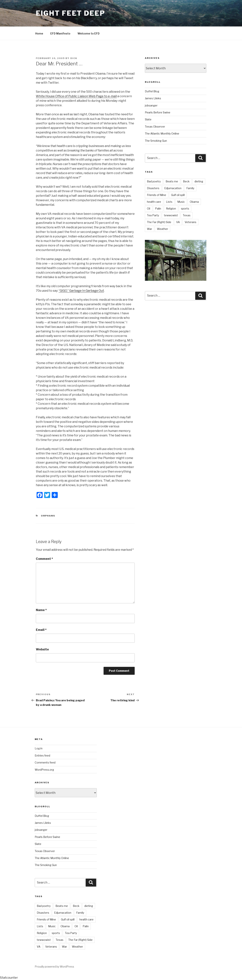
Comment (44, 559)
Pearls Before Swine (158, 112)
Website (42, 649)
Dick (74, 58)
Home (39, 33)
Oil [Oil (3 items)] (149, 208)
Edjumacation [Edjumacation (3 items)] (173, 188)
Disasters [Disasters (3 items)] (153, 188)
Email (41, 630)
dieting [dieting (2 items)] (199, 181)
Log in (39, 748)
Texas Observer (155, 127)
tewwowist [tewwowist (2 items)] (171, 215)
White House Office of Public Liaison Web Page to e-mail (76, 96)
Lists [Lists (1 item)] (169, 202)
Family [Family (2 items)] (190, 188)
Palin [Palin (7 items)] (158, 208)
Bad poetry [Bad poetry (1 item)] (154, 181)
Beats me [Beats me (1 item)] (172, 181)
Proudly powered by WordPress (54, 967)
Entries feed (42, 755)
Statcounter (9, 978)
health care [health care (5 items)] (154, 202)
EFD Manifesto (60, 33)
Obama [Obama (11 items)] (194, 202)
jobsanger (151, 105)
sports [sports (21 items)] (185, 208)
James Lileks (153, 98)
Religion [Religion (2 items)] (171, 208)
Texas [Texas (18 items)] (187, 215)
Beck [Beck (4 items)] (186, 181)
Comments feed (45, 762)
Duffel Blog (152, 91)
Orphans (48, 516)
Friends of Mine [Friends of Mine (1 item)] (157, 195)
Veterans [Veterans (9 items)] (191, 222)
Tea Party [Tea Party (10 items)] (153, 215)
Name (41, 610)
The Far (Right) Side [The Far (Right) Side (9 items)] (159, 222)
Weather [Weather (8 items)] (162, 229)
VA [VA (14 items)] (178, 222)
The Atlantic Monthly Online (162, 133)
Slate (148, 119)
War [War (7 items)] (149, 229)
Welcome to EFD (89, 33)
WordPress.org (44, 770)
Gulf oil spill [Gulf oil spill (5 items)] (178, 195)
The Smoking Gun (156, 141)
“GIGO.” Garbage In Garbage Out (81, 291)
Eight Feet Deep (70, 13)
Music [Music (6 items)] (181, 202)
